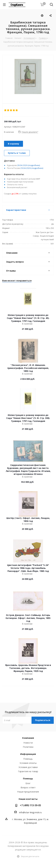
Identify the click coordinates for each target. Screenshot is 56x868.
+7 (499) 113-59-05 (30, 805)
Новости (28, 743)
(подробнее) (34, 165)
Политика (28, 747)
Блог (28, 783)
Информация (28, 754)
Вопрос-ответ (28, 787)
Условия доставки (28, 767)
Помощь (28, 759)
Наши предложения (28, 792)
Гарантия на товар (28, 771)
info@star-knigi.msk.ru (30, 812)
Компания (28, 738)
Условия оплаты (28, 763)
